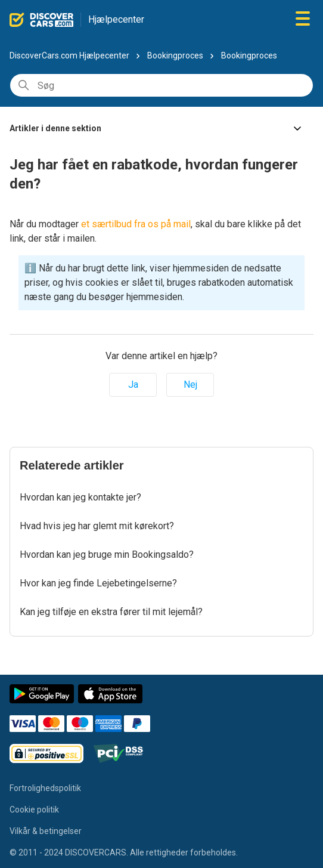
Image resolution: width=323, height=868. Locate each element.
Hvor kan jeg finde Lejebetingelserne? (98, 583)
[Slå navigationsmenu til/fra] (303, 19)
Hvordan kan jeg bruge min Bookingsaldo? (107, 555)
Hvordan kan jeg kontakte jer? (80, 497)
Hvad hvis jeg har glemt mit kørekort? (97, 526)
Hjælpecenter (116, 19)
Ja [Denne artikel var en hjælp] (133, 384)
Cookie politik (34, 810)
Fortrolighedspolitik (45, 788)
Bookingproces (175, 55)
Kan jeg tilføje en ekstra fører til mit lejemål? (111, 612)
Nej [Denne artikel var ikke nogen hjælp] (190, 384)
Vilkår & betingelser (46, 831)
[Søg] (161, 85)
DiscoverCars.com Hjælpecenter (69, 55)
